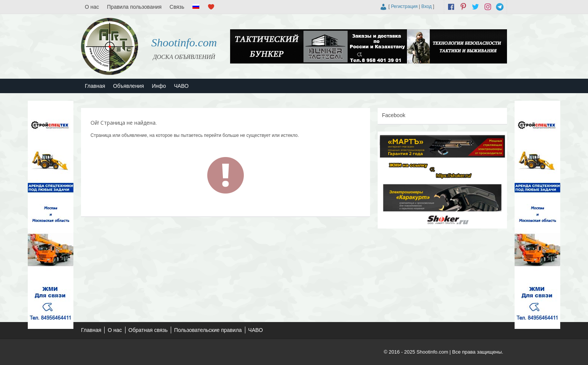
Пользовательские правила (208, 330)
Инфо (159, 86)
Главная (95, 86)
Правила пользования (134, 7)
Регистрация (404, 6)
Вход (427, 6)
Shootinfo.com (184, 42)
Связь (177, 7)
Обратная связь (148, 330)
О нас (92, 7)
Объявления (128, 86)
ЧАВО (181, 86)
